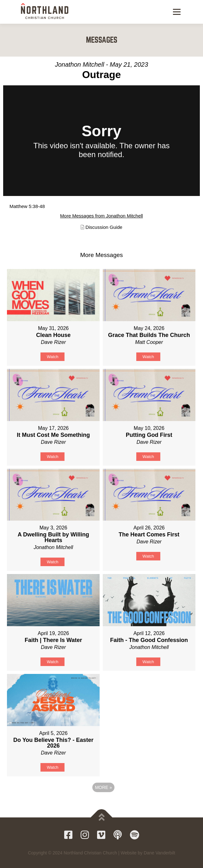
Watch (52, 357)
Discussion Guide (104, 227)
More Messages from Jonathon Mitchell (101, 216)
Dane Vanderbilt (159, 853)
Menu (176, 12)
